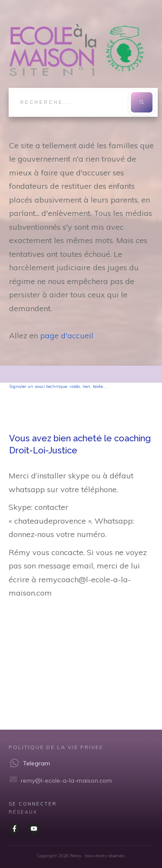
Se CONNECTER (33, 804)
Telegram (37, 763)
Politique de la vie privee (56, 747)
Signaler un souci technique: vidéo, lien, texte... (58, 386)
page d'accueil (67, 336)
